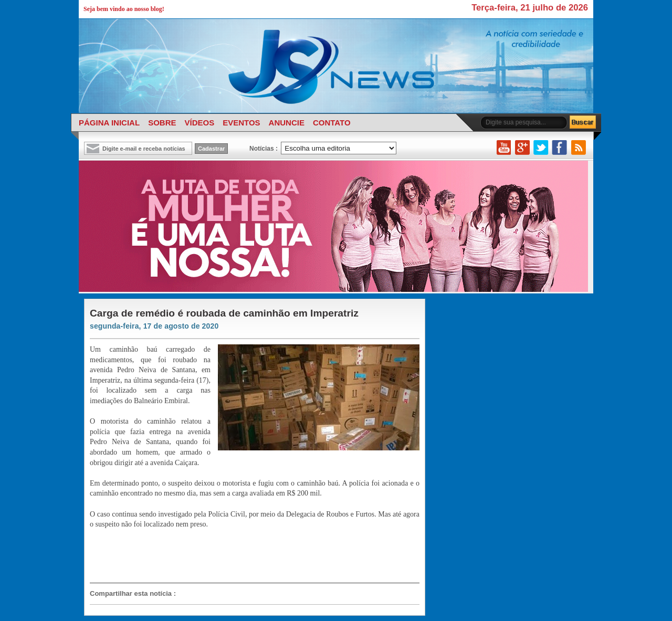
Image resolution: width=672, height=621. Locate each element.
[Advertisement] (249, 555)
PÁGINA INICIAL (109, 123)
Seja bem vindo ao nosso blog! (124, 9)
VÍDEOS (199, 123)
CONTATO (332, 123)
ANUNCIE (287, 123)
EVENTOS (241, 123)
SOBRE (162, 123)
